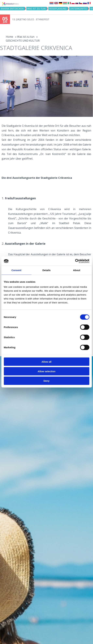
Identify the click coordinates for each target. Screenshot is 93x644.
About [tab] (77, 270)
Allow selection (46, 371)
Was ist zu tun (36, 9)
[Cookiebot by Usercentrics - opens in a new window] (75, 261)
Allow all (46, 362)
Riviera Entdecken (12, 9)
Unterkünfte (78, 9)
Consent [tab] (16, 270)
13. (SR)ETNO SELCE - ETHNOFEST (31, 19)
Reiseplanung (58, 9)
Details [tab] (47, 270)
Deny (46, 381)
